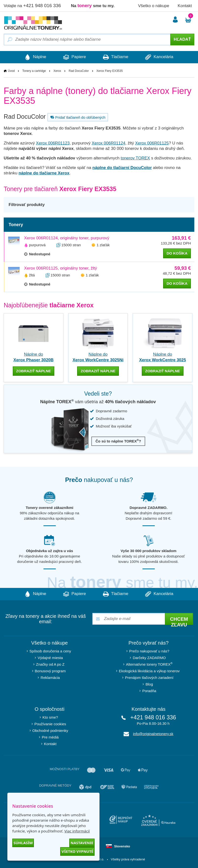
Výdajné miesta (50, 658)
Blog (149, 684)
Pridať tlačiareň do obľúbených (77, 117)
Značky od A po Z (50, 664)
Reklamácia (50, 678)
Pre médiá (50, 737)
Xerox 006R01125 (152, 143)
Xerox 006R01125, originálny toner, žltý (61, 268)
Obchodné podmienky (50, 731)
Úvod (11, 71)
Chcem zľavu (179, 621)
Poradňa (149, 691)
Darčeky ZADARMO (149, 658)
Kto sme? (50, 717)
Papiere (74, 57)
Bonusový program (50, 671)
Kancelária (160, 57)
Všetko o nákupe (154, 6)
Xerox (57, 71)
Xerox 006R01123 (53, 143)
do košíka (177, 253)
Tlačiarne (116, 57)
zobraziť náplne (34, 371)
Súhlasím (23, 843)
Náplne (35, 57)
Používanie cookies (50, 724)
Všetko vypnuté (77, 851)
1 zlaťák (103, 245)
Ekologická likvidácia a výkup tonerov (149, 671)
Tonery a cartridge (34, 71)
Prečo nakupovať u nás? (149, 651)
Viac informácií (77, 831)
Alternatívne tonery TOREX (149, 664)
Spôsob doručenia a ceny (50, 651)
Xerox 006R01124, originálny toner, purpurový (67, 238)
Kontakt (185, 6)
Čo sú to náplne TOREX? (118, 441)
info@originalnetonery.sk (153, 734)
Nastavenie (82, 843)
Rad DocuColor (79, 71)
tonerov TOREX (135, 158)
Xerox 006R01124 (108, 143)
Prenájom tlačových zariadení (149, 678)
